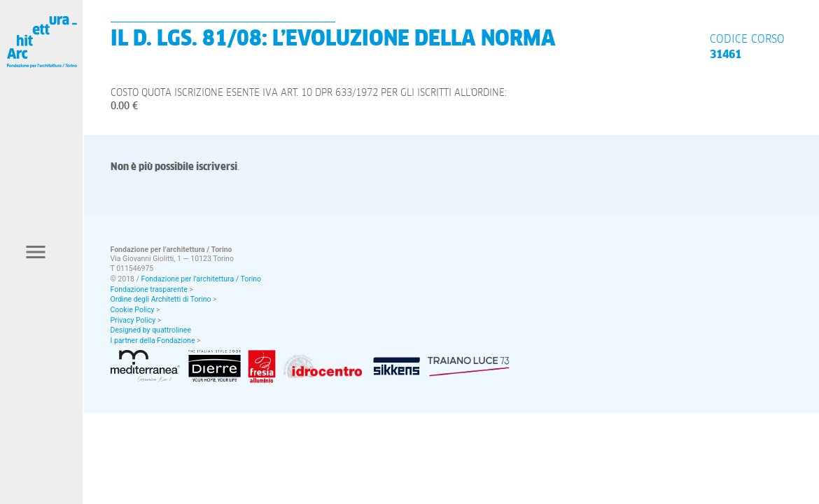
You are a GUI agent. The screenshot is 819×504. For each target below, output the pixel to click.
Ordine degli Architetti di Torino (161, 299)
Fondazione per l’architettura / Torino (202, 279)
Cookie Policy (133, 310)
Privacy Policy (133, 320)
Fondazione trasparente (149, 289)
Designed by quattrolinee (151, 330)
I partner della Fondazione (153, 341)
